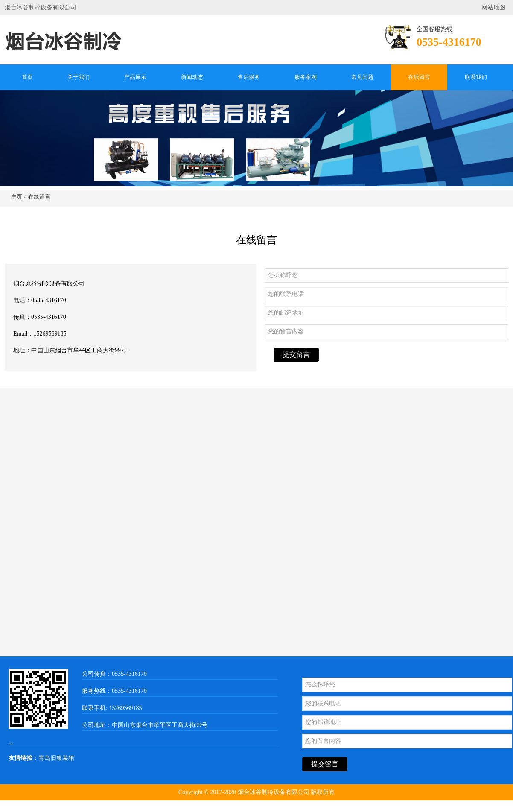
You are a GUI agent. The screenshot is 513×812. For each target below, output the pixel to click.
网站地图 (493, 7)
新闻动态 (192, 77)
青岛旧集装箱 (56, 758)
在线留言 (419, 77)
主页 (17, 197)
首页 (27, 77)
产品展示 (135, 77)
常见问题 (362, 77)
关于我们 (79, 77)
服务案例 (306, 77)
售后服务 (249, 77)
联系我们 (476, 77)
